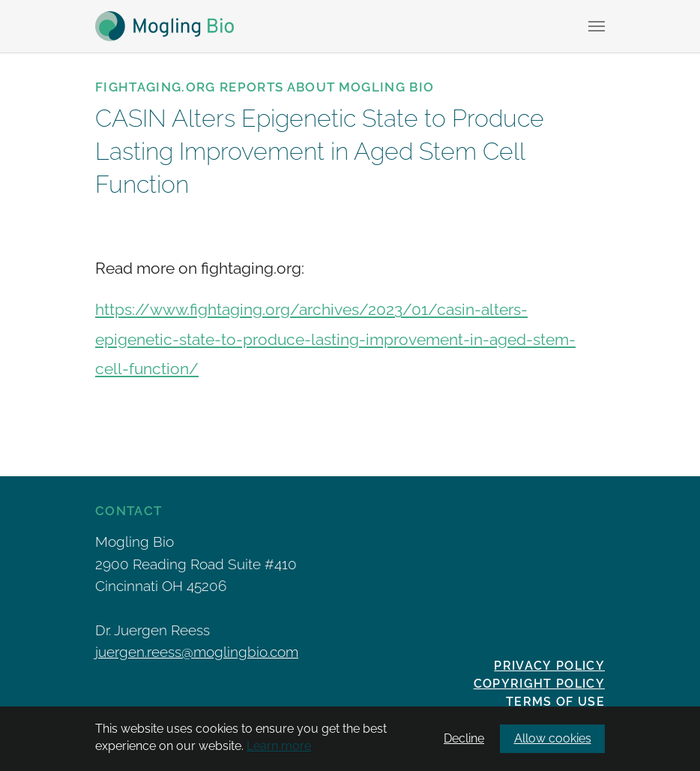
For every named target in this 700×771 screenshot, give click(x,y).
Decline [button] (464, 738)
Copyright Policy (539, 684)
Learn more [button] (279, 746)
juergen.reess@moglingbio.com (197, 652)
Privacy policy (549, 666)
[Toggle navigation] (597, 26)
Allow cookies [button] (553, 738)
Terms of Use (555, 702)
